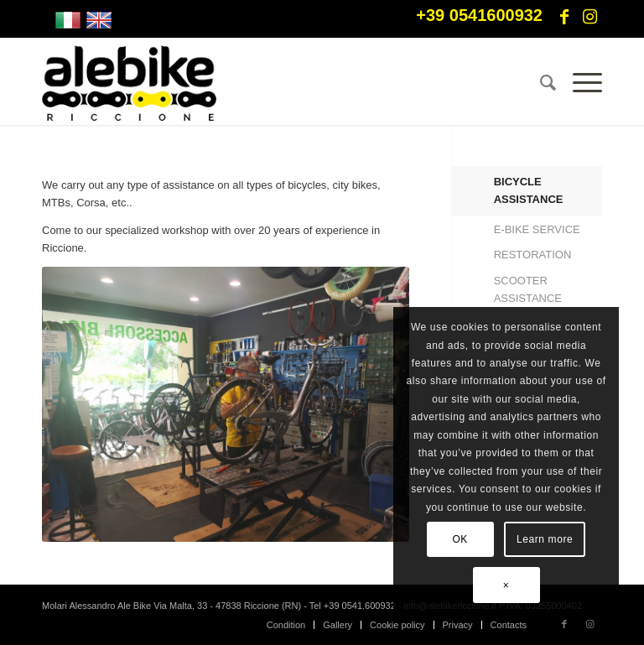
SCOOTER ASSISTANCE (528, 289)
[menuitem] (540, 83)
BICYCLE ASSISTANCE (529, 190)
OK (460, 539)
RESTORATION (533, 255)
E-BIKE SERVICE (537, 229)
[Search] (540, 83)
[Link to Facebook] (564, 17)
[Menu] (579, 83)
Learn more (545, 539)
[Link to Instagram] (589, 17)
